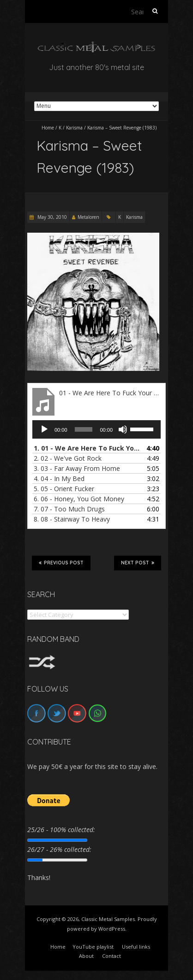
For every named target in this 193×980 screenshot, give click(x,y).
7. (69, 509)
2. (68, 458)
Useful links (136, 947)
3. (77, 468)
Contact (112, 956)
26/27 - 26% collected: (59, 849)
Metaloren (88, 217)
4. (59, 478)
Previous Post (61, 563)
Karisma (74, 128)
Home (48, 128)
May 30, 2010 (51, 217)
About (86, 956)
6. (79, 499)
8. (72, 519)
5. (64, 489)
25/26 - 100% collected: (61, 830)
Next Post (138, 563)
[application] (96, 429)
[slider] (84, 429)
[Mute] (123, 429)
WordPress (112, 929)
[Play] (44, 429)
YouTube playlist (93, 947)
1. (87, 448)
